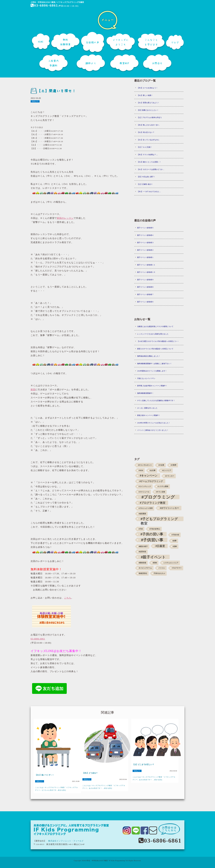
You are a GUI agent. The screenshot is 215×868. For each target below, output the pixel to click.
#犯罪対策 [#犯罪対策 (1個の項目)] (142, 552)
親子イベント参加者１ (145, 257)
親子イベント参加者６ (145, 302)
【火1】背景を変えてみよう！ (148, 103)
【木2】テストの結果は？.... (148, 155)
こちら (68, 598)
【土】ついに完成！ (145, 147)
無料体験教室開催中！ (145, 393)
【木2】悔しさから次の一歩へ (148, 125)
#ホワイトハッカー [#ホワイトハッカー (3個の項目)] (170, 508)
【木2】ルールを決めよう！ (148, 88)
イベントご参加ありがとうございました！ (153, 430)
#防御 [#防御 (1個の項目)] (155, 563)
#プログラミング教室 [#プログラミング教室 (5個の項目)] (153, 503)
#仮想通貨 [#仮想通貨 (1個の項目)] (142, 514)
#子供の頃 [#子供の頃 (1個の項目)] (175, 535)
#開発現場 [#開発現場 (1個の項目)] (142, 563)
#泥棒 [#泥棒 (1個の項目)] (175, 546)
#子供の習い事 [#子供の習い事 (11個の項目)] (152, 534)
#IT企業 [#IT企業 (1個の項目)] (161, 465)
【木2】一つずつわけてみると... (149, 191)
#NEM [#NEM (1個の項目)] (141, 470)
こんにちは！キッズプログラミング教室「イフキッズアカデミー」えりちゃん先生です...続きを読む (56, 789)
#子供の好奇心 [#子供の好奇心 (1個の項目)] (155, 529)
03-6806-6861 (44, 5)
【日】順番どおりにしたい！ (148, 110)
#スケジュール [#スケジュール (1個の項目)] (144, 492)
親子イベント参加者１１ (146, 265)
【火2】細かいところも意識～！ (149, 162)
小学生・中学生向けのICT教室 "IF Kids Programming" (106, 861)
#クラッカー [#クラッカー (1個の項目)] (170, 476)
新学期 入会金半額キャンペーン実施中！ (152, 386)
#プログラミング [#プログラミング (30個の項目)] (158, 497)
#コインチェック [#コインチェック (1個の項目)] (145, 486)
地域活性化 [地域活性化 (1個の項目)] (143, 573)
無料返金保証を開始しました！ (149, 356)
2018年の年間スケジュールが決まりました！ (154, 423)
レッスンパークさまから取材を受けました (153, 334)
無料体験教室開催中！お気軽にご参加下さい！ (154, 364)
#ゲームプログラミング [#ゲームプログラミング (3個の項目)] (151, 481)
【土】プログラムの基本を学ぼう (150, 117)
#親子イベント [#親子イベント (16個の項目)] (153, 557)
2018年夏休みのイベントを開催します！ (152, 371)
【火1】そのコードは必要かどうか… (151, 169)
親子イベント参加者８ (145, 287)
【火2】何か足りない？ (146, 132)
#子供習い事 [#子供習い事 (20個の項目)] (152, 540)
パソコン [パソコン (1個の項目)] (162, 568)
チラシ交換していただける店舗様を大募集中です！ (156, 400)
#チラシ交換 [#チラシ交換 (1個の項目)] (161, 492)
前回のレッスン (65, 218)
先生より (35, 101)
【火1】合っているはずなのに (148, 140)
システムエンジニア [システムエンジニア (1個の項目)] (171, 563)
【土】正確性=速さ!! (145, 184)
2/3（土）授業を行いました (147, 408)
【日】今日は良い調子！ (146, 177)
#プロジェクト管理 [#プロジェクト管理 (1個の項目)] (146, 508)
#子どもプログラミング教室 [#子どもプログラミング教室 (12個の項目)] (159, 519)
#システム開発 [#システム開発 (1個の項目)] (163, 486)
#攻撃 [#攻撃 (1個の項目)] (174, 541)
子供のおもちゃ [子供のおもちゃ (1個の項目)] (159, 573)
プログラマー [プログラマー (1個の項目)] (177, 568)
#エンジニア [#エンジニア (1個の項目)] (167, 470)
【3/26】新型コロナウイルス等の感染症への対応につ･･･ (158, 341)
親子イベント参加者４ (145, 235)
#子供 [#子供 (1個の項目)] (141, 529)
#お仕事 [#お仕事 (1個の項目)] (153, 470)
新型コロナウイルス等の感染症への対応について (155, 349)
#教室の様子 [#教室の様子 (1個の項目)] (143, 546)
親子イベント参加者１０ (146, 272)
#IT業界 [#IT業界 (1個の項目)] (173, 465)
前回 (33, 390)
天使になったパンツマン (146, 378)
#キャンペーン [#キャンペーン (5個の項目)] (149, 476)
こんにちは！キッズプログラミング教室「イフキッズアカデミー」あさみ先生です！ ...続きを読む (104, 787)
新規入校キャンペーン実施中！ (149, 415)
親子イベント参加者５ (145, 228)
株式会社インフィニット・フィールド (66, 841)
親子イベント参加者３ (145, 243)
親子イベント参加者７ (145, 294)
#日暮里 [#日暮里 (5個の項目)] (160, 546)
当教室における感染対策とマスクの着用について (155, 326)
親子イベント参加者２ (145, 250)
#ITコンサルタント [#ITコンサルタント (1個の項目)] (145, 465)
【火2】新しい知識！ (145, 95)
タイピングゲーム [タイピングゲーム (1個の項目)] (145, 568)
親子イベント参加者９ (145, 280)
